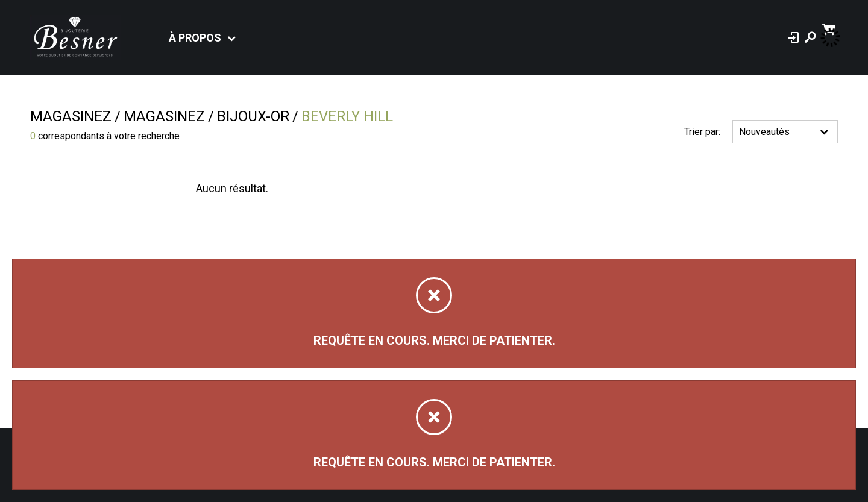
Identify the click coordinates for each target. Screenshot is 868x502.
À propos (195, 38)
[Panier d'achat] (830, 28)
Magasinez (71, 116)
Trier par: (702, 132)
